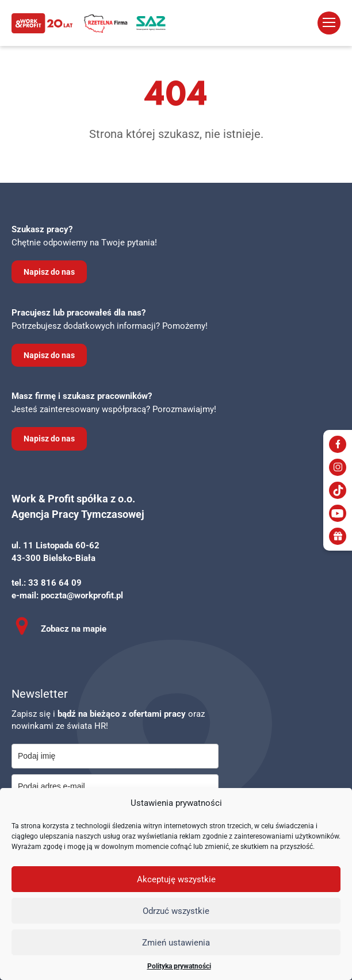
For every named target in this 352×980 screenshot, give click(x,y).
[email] (115, 787)
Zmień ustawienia (176, 943)
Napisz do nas (49, 272)
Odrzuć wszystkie (176, 911)
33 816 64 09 (55, 583)
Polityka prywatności (179, 966)
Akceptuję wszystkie (176, 879)
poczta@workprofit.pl (82, 595)
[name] (115, 756)
